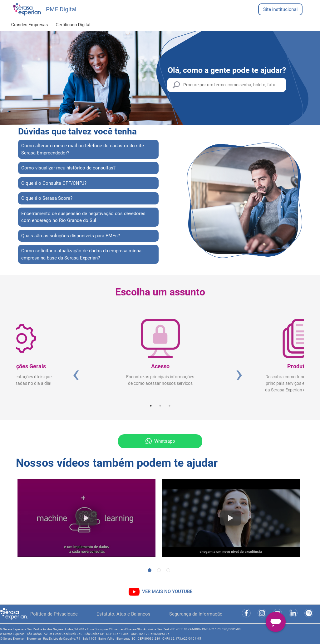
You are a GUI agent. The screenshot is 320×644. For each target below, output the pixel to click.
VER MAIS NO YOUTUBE (167, 591)
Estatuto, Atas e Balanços (123, 614)
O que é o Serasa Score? (47, 198)
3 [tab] (170, 406)
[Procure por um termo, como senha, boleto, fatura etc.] (227, 85)
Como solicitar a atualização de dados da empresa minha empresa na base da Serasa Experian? (81, 254)
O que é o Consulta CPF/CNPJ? (54, 183)
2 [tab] (160, 406)
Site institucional (281, 9)
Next (239, 374)
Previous (75, 374)
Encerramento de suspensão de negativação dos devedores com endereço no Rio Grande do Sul (83, 217)
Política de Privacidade (54, 614)
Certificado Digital (73, 25)
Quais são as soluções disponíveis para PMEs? (71, 236)
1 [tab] (151, 406)
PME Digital (61, 9)
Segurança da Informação (196, 614)
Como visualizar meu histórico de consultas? (68, 168)
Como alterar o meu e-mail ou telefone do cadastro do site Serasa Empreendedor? (83, 149)
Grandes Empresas (30, 25)
